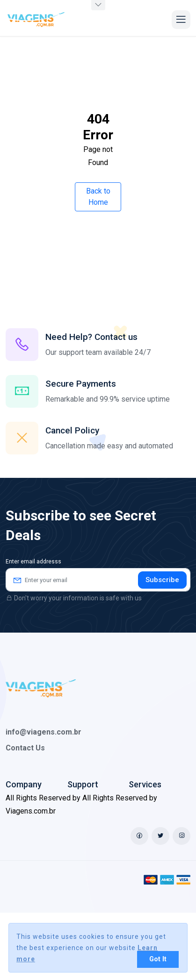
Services (145, 784)
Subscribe (162, 580)
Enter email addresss (33, 562)
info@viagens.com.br (44, 732)
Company (24, 784)
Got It (158, 959)
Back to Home (98, 197)
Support (83, 784)
